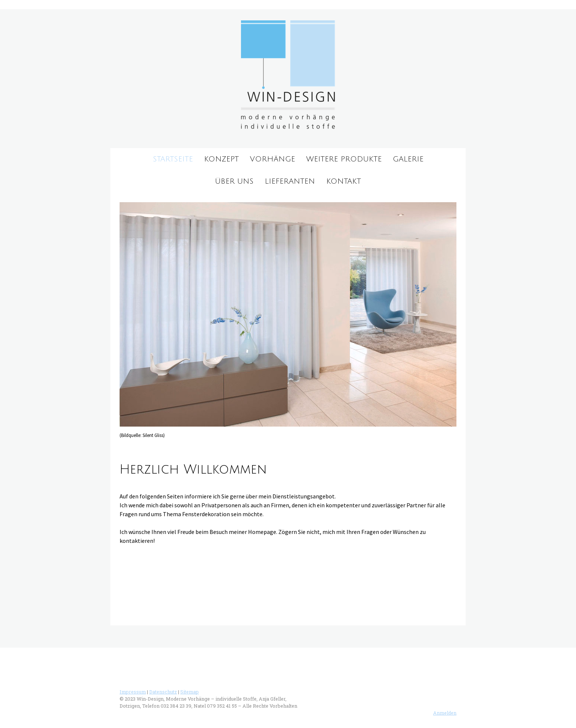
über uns (234, 181)
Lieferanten (290, 181)
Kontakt (344, 181)
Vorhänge (272, 159)
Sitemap (190, 692)
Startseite (173, 159)
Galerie (408, 159)
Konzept (221, 159)
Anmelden (445, 713)
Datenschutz (163, 692)
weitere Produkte (344, 159)
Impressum (133, 692)
